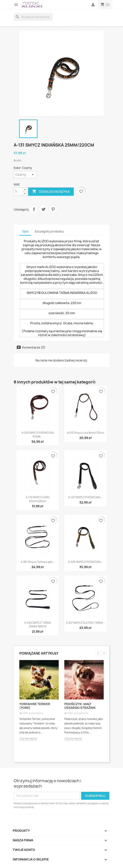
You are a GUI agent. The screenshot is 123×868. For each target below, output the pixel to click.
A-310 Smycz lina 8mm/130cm (85, 433)
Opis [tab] (25, 231)
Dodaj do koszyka (51, 192)
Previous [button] (98, 653)
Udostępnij (34, 209)
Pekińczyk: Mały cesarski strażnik (80, 706)
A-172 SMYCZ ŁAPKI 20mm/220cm (38, 499)
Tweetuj (43, 209)
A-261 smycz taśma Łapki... (38, 562)
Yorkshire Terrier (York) (35, 706)
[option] (39, 703)
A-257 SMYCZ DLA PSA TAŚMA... (85, 623)
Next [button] (104, 653)
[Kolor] (25, 175)
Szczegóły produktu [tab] (49, 231)
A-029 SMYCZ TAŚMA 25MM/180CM (38, 624)
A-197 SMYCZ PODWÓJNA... (85, 497)
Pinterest (53, 209)
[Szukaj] (33, 17)
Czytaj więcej (28, 738)
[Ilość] (18, 192)
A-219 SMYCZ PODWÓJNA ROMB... (38, 435)
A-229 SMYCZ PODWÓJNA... (85, 562)
